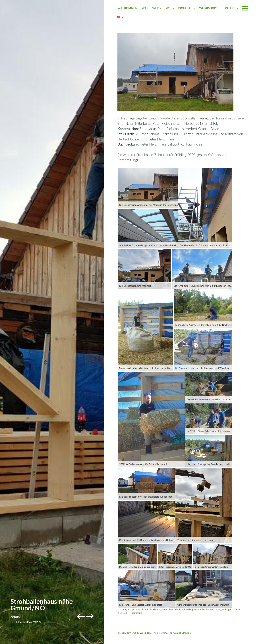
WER (155, 8)
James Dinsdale (183, 633)
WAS (145, 8)
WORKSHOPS (208, 8)
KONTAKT (228, 8)
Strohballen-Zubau (151, 610)
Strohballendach (169, 610)
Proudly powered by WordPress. (135, 633)
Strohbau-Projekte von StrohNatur (196, 610)
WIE (169, 8)
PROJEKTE (185, 8)
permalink (137, 613)
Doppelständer (233, 610)
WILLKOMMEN (127, 8)
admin (15, 617)
